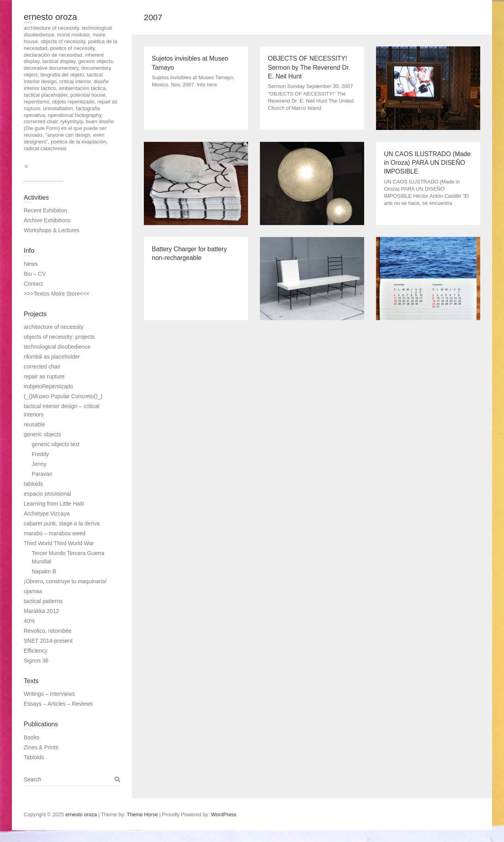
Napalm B (44, 571)
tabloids (33, 484)
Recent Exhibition (45, 210)
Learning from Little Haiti (54, 504)
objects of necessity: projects (59, 337)
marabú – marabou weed (55, 533)
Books (32, 737)
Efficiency (36, 651)
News (31, 264)
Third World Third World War (59, 543)
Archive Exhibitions (47, 220)
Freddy (40, 454)
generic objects (42, 434)
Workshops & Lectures (52, 230)
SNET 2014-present (48, 641)
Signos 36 (36, 661)
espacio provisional (47, 494)
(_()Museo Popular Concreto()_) (63, 396)
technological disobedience (57, 347)
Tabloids (34, 757)
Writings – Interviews (49, 694)
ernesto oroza (51, 17)
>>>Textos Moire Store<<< (57, 294)
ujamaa (33, 591)
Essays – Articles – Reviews (58, 704)
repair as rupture (44, 376)
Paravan (42, 474)
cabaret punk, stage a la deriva (62, 523)
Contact (33, 284)
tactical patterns (43, 601)
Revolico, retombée (48, 631)
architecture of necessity (54, 327)
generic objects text (56, 444)
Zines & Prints (41, 747)
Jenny (39, 464)
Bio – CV (35, 274)
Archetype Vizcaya (47, 514)
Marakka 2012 (41, 611)
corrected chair (42, 367)
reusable (34, 424)
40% (29, 621)
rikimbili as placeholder (52, 357)
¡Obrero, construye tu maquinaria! (65, 581)
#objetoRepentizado (49, 386)
